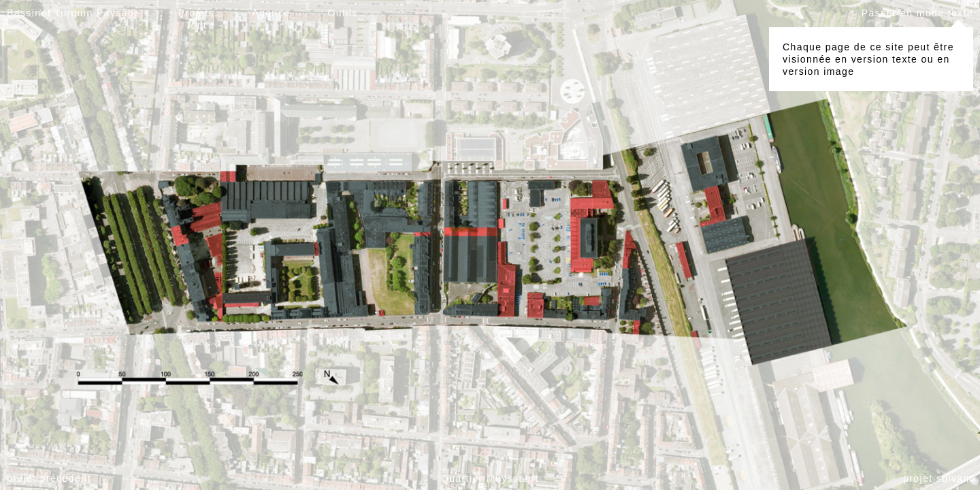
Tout (196, 25)
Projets (196, 13)
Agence (271, 13)
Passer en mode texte (917, 13)
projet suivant (938, 478)
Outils (342, 13)
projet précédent (49, 478)
